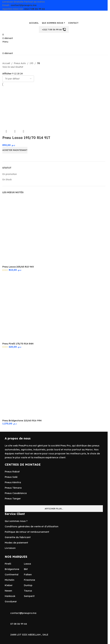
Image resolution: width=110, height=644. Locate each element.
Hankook (10, 596)
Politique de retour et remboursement (27, 532)
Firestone (29, 580)
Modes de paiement (16, 543)
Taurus (28, 591)
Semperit (29, 596)
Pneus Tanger (13, 499)
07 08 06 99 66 (19, 624)
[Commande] (18, 79)
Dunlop (28, 585)
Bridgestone (12, 569)
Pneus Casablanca (16, 493)
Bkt (26, 569)
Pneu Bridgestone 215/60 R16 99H (22, 421)
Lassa (27, 564)
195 (31, 63)
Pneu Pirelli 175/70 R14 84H (18, 344)
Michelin (10, 580)
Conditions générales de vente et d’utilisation (32, 526)
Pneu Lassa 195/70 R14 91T (26, 138)
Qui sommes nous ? (16, 521)
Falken (28, 574)
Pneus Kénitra (13, 482)
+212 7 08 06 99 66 (34, 9)
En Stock (7, 180)
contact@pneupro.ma (24, 5)
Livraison (10, 548)
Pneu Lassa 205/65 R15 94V (18, 267)
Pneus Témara (13, 488)
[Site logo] (18, 15)
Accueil (6, 63)
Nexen (8, 591)
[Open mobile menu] (5, 42)
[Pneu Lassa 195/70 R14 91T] (23, 107)
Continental (12, 574)
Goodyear (11, 601)
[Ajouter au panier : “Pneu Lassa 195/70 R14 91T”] (15, 150)
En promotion (10, 174)
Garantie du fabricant (18, 537)
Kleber (9, 585)
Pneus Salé (11, 477)
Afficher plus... (54, 509)
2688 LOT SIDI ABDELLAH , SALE (29, 635)
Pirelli (8, 564)
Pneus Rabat (12, 472)
